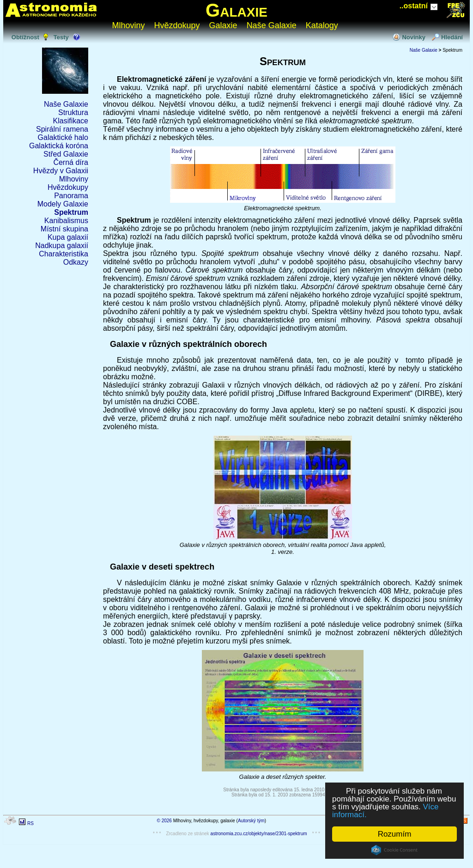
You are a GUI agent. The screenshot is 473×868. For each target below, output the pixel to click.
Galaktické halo (63, 137)
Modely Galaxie (63, 204)
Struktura (73, 112)
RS (30, 823)
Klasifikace (71, 121)
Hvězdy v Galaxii (61, 171)
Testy (61, 37)
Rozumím (395, 834)
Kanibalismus (66, 221)
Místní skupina (64, 229)
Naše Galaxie (272, 25)
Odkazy (76, 262)
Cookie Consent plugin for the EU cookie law (394, 850)
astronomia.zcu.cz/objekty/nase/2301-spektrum (259, 834)
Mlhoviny (129, 25)
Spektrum (71, 212)
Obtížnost (25, 37)
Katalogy (322, 25)
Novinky (414, 37)
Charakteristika (64, 254)
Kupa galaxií (68, 237)
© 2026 (164, 821)
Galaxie (236, 10)
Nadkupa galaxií (62, 246)
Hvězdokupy (177, 25)
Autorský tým (251, 821)
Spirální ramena (62, 129)
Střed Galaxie (66, 154)
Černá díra (71, 162)
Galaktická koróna (59, 146)
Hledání (452, 37)
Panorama (71, 196)
